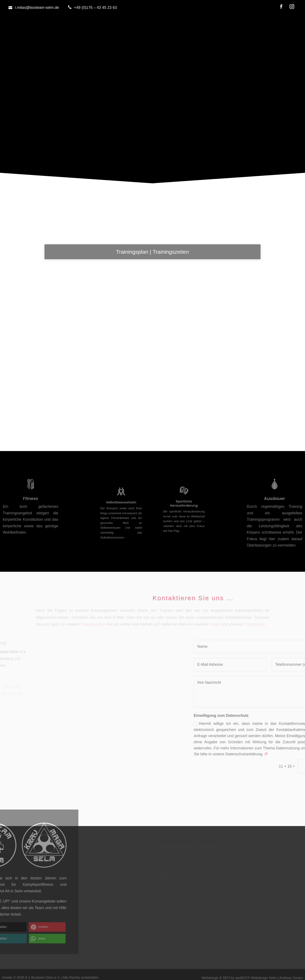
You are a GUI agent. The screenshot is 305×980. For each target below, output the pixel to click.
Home (152, 136)
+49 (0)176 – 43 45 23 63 (95, 4)
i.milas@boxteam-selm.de (37, 4)
